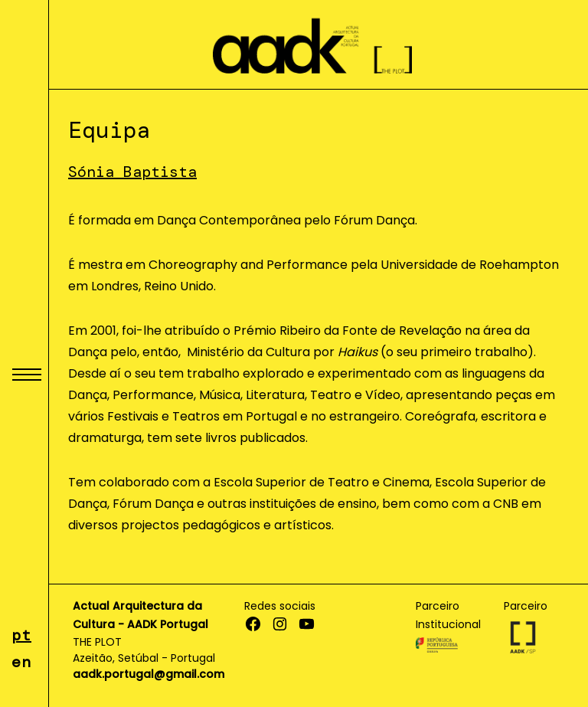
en (21, 662)
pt (21, 635)
